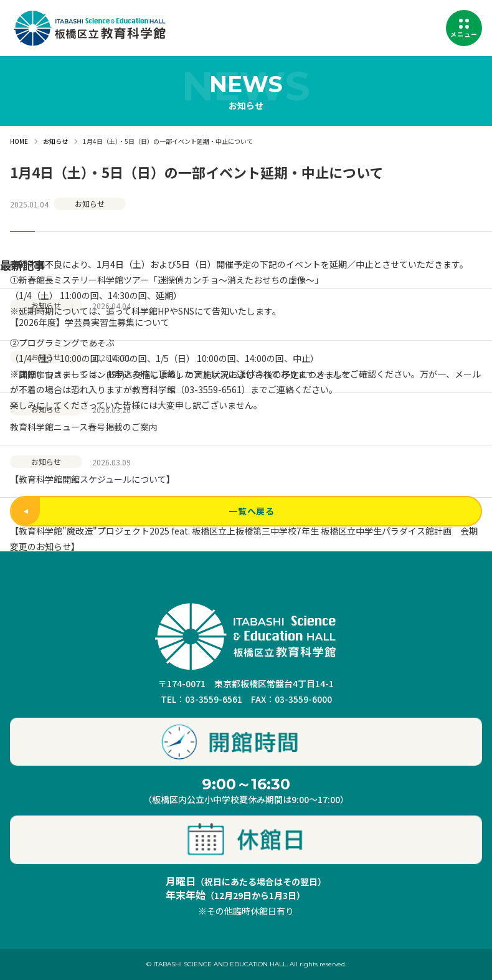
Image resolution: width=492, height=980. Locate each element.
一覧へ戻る (143, 511)
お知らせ (55, 141)
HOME (19, 141)
